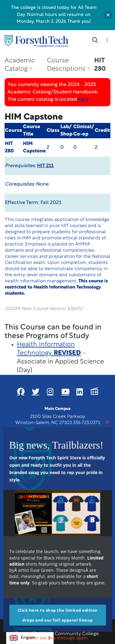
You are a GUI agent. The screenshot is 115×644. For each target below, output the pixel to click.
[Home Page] (36, 41)
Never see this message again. (58, 638)
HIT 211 (45, 166)
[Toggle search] (95, 40)
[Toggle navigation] (107, 40)
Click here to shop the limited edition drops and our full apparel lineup (57, 615)
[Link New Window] (21, 391)
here (83, 100)
